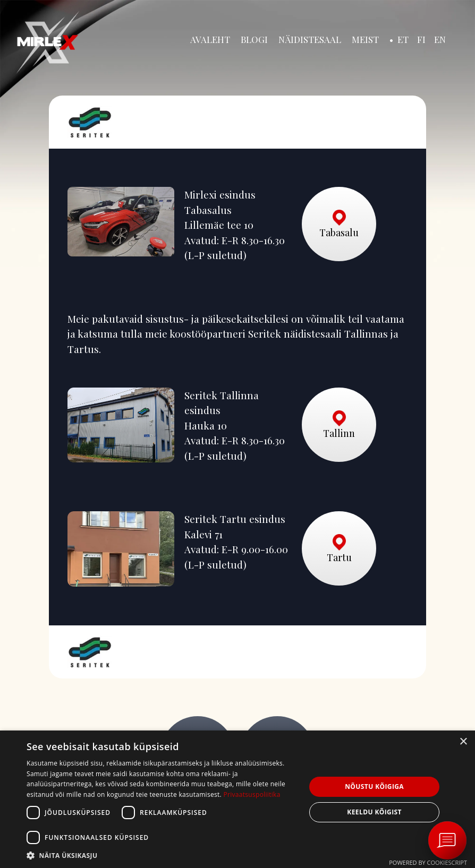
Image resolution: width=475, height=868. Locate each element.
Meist (365, 39)
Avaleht (210, 39)
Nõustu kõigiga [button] (374, 787)
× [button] (463, 742)
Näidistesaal (310, 39)
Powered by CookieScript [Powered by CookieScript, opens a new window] (428, 862)
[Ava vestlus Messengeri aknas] (447, 840)
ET (403, 39)
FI (421, 39)
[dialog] (237, 799)
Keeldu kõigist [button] (374, 812)
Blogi (254, 39)
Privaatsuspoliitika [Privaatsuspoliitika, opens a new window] (252, 794)
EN (440, 39)
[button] (162, 855)
